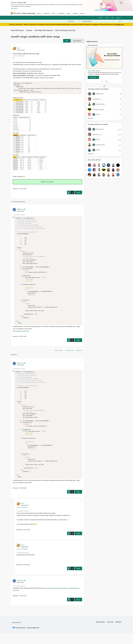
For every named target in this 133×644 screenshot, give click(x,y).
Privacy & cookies (101, 633)
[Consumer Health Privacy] (33, 638)
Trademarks (118, 633)
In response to (22, 518)
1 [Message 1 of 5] (18, 189)
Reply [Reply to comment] (78, 346)
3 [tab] (104, 81)
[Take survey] (93, 77)
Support (82, 13)
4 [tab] (105, 81)
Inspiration (46, 13)
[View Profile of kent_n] (19, 48)
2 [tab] (103, 81)
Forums (39, 13)
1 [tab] (102, 81)
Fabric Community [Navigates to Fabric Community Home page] (29, 13)
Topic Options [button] (77, 41)
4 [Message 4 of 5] (22, 575)
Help (113, 17)
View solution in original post (21, 337)
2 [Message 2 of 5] (18, 607)
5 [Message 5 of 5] (22, 540)
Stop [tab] (106, 81)
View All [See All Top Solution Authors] (91, 118)
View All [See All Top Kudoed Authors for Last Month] (91, 154)
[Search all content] (102, 21)
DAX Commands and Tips (65, 30)
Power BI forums (17, 30)
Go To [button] (118, 18)
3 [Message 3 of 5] (18, 342)
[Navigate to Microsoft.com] (16, 13)
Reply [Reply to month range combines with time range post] (78, 193)
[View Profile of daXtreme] (19, 209)
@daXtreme (48, 64)
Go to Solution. (50, 182)
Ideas (53, 13)
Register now (120, 24)
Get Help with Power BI (44, 30)
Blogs (69, 13)
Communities (61, 13)
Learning (75, 13)
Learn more (14, 8)
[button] (67, 41)
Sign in (107, 17)
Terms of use (110, 633)
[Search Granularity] (74, 21)
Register (101, 17)
